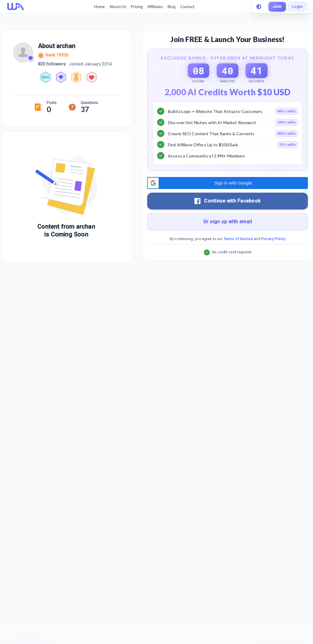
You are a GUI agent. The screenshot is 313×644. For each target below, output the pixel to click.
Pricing (136, 7)
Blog (171, 7)
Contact (186, 7)
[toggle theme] (257, 7)
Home (99, 7)
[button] (228, 198)
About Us (117, 7)
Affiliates (154, 7)
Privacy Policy (273, 254)
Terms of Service (238, 254)
